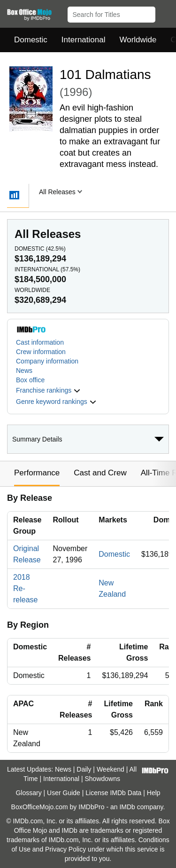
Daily (84, 769)
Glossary (28, 793)
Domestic (31, 40)
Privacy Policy (65, 849)
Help (154, 793)
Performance (37, 473)
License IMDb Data (113, 793)
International (84, 40)
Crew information (41, 352)
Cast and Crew (100, 473)
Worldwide (138, 40)
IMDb (127, 807)
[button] (165, 13)
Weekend (111, 769)
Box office (30, 380)
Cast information (40, 342)
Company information (47, 361)
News (24, 371)
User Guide (64, 793)
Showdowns (103, 779)
